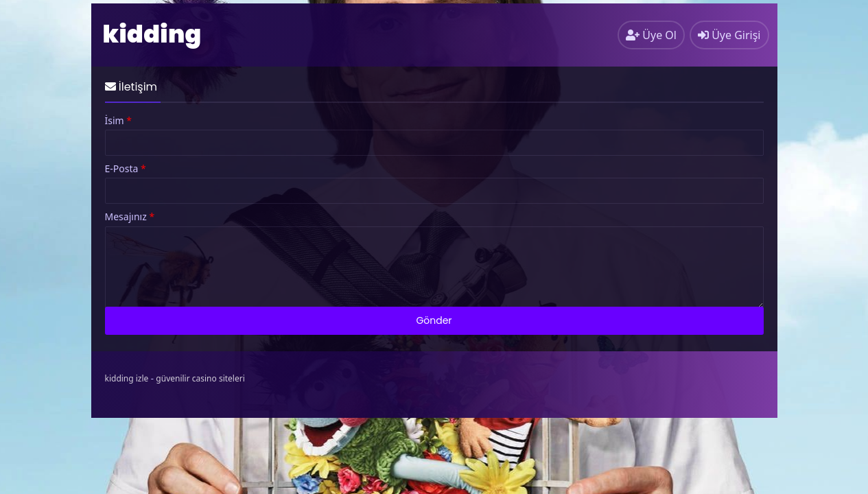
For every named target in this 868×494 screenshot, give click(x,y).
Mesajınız (130, 217)
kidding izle (127, 378)
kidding (152, 34)
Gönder (434, 320)
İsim (119, 121)
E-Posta (126, 169)
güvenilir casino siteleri (200, 378)
